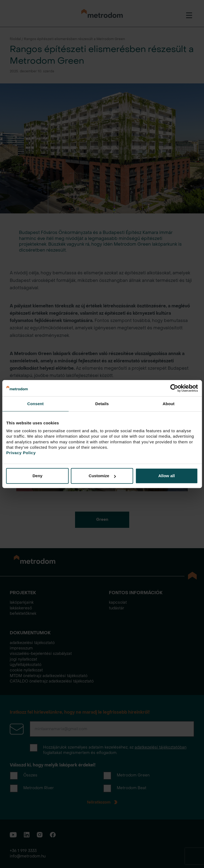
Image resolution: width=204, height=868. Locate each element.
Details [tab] (102, 404)
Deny (38, 476)
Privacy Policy (21, 453)
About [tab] (169, 404)
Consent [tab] (35, 404)
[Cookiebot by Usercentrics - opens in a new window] (174, 388)
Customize (102, 476)
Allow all (166, 476)
